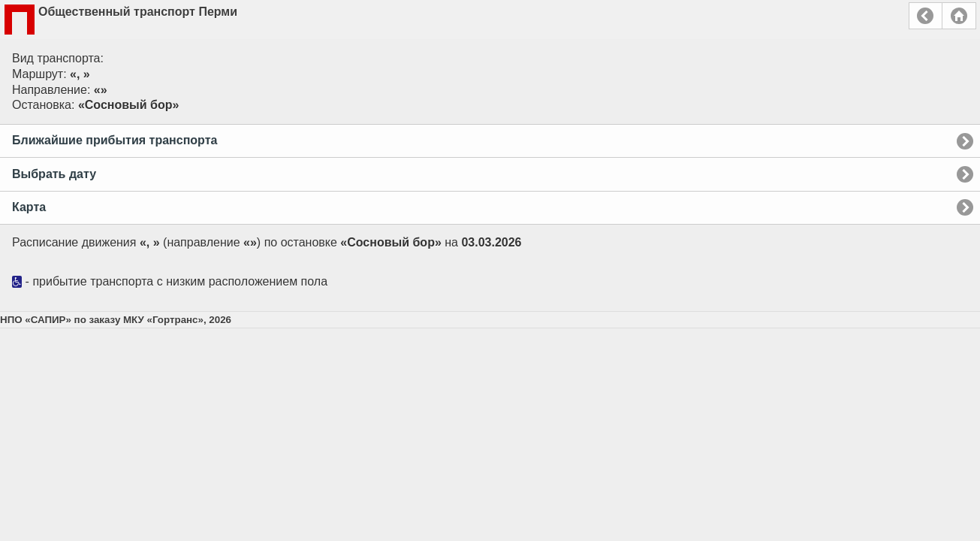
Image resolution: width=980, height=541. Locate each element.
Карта (29, 207)
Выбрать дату (54, 174)
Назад (926, 16)
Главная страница (959, 16)
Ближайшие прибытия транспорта (115, 140)
